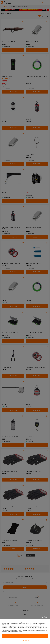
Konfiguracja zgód (25, 640)
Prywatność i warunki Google (8, 627)
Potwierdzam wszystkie (25, 636)
